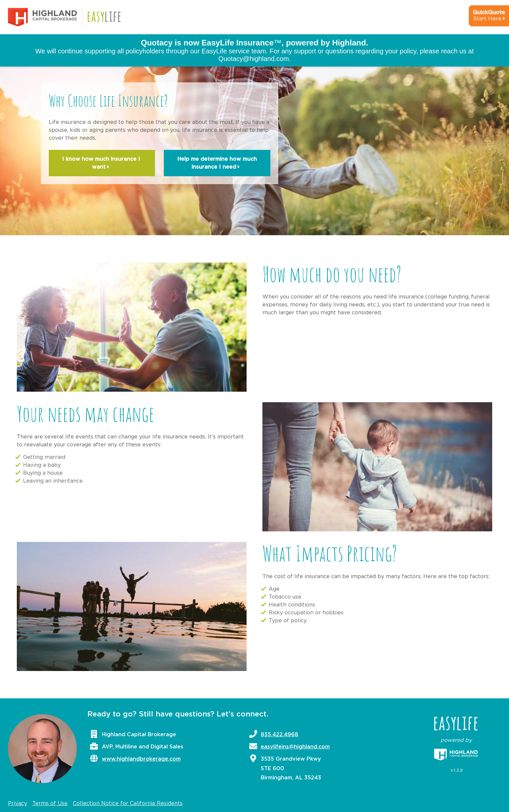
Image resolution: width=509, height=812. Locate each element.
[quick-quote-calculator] (480, 18)
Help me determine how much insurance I (217, 164)
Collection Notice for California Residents (128, 803)
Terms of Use (50, 803)
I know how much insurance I (102, 164)
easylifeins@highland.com (295, 747)
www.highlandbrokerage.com (141, 759)
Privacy (17, 803)
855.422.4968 (280, 735)
